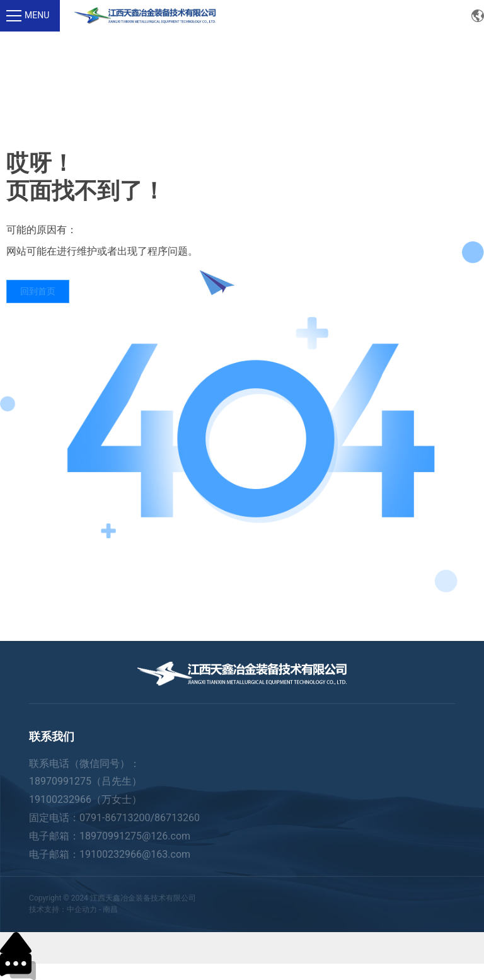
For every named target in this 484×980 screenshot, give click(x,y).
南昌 (110, 909)
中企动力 (82, 909)
